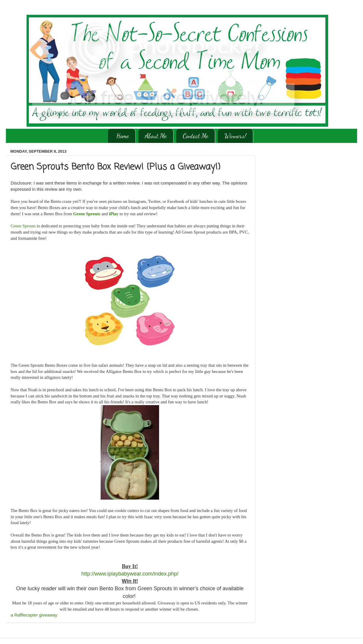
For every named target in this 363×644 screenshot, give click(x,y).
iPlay (114, 214)
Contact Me (196, 136)
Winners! (235, 136)
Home (123, 136)
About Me (156, 136)
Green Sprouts (87, 214)
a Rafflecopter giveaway (34, 615)
